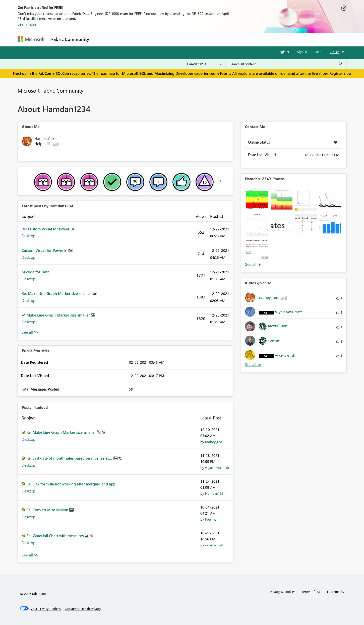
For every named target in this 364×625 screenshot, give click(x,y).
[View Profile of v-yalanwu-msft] (217, 467)
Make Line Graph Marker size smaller (59, 315)
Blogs (188, 39)
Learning (207, 39)
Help (318, 52)
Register (283, 52)
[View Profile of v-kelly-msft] (214, 545)
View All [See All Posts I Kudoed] (30, 555)
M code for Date (36, 272)
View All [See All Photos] (253, 264)
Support (229, 39)
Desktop (28, 236)
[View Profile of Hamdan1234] (215, 493)
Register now (340, 73)
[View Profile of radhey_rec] (214, 442)
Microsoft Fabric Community (50, 90)
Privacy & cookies (283, 591)
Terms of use (311, 591)
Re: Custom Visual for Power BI (48, 229)
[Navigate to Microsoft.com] (31, 39)
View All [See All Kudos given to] (253, 365)
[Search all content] (286, 64)
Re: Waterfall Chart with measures (55, 536)
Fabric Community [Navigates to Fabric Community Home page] (70, 39)
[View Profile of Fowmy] (211, 519)
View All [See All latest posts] (30, 332)
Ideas (143, 39)
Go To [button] (335, 52)
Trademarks (335, 591)
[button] (257, 200)
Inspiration (123, 39)
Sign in (302, 52)
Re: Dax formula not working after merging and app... (72, 484)
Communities (166, 39)
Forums (101, 39)
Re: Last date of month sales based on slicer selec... (70, 458)
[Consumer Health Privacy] (83, 609)
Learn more (27, 24)
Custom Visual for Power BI (45, 250)
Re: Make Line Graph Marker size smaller (57, 293)
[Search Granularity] (205, 64)
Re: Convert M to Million (48, 510)
